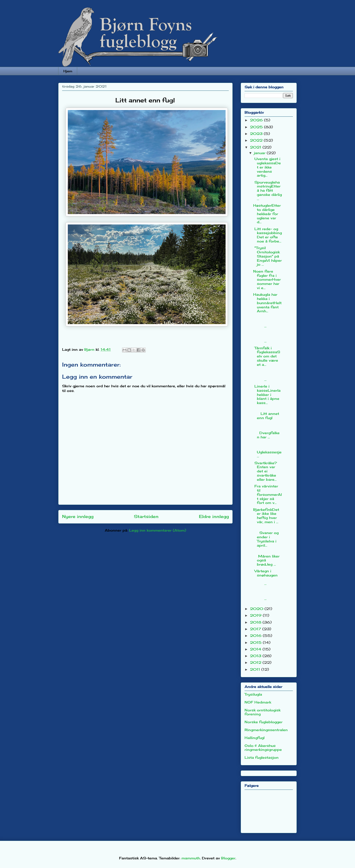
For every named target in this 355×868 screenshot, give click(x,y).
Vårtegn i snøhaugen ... (267, 577)
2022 (257, 140)
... (267, 322)
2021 (256, 147)
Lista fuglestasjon (262, 757)
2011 (256, 669)
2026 (257, 120)
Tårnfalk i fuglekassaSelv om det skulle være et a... (267, 356)
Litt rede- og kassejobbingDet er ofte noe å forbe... (267, 235)
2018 (256, 622)
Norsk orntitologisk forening (263, 712)
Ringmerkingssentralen (266, 730)
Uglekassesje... (267, 450)
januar (260, 153)
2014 (256, 649)
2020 (257, 609)
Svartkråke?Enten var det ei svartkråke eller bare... (265, 471)
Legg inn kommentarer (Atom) (158, 530)
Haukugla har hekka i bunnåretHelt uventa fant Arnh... (267, 303)
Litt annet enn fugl (267, 414)
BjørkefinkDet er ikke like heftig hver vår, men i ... (266, 516)
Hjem (68, 71)
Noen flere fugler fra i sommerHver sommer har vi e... (267, 279)
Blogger (228, 858)
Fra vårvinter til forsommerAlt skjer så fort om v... (267, 494)
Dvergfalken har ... (267, 431)
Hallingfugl (255, 738)
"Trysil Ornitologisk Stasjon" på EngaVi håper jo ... (267, 256)
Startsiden (146, 517)
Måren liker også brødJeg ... (267, 558)
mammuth (191, 858)
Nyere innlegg (78, 517)
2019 (256, 615)
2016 (256, 636)
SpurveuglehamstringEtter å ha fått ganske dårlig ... (267, 190)
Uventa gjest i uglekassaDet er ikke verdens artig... (267, 167)
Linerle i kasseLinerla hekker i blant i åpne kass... (267, 394)
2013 (256, 656)
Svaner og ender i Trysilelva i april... (266, 537)
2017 (256, 629)
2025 (257, 127)
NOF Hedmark (258, 702)
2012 (256, 662)
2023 (257, 134)
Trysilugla (253, 694)
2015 (256, 642)
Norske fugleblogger (264, 722)
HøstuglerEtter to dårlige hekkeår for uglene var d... (267, 214)
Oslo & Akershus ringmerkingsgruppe (263, 748)
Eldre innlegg (214, 517)
